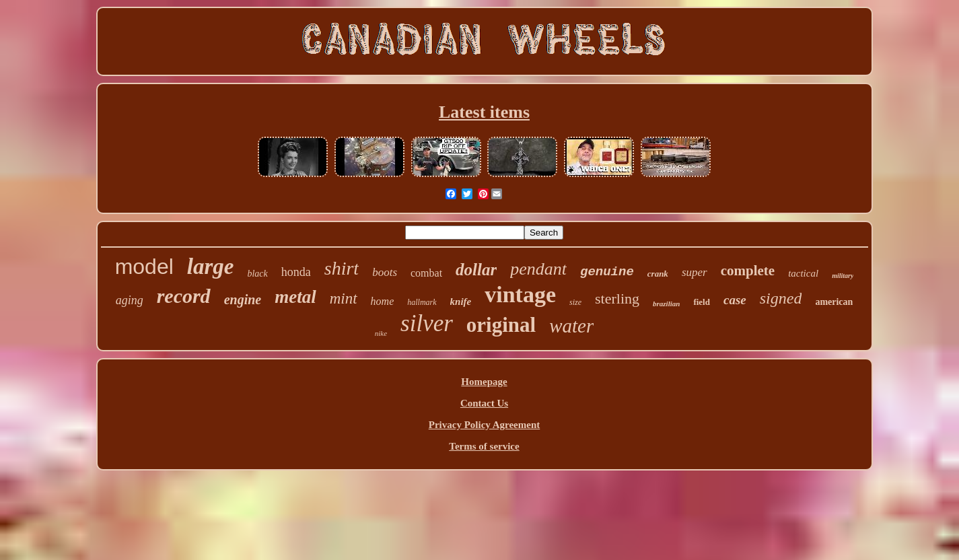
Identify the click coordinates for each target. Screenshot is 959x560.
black (257, 274)
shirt (342, 268)
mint (344, 299)
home (383, 301)
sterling (617, 299)
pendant (538, 269)
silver (427, 323)
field (702, 302)
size (575, 302)
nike (381, 333)
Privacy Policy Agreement (485, 425)
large (211, 267)
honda (296, 272)
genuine (607, 272)
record (184, 296)
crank (658, 274)
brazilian (666, 304)
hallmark (422, 302)
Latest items (484, 112)
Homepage (484, 382)
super (695, 272)
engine (243, 300)
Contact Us (484, 403)
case (735, 300)
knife (461, 302)
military (843, 276)
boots (385, 272)
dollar (476, 270)
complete (748, 271)
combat (426, 273)
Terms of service (484, 446)
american (834, 302)
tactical (803, 273)
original (501, 325)
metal (295, 297)
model (144, 267)
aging (130, 300)
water (571, 326)
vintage (520, 294)
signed (781, 298)
